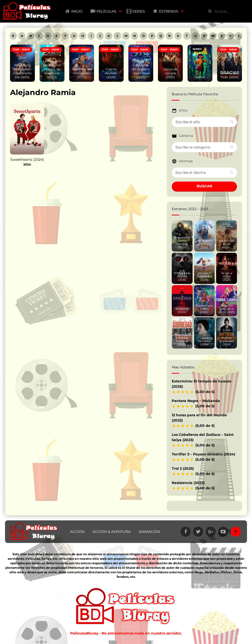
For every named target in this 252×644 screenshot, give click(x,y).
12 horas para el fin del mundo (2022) (199, 418)
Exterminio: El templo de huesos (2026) (201, 384)
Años (183, 110)
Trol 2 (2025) (183, 468)
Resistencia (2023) (188, 483)
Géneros (186, 136)
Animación (149, 532)
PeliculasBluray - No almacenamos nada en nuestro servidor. (126, 633)
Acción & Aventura (112, 532)
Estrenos (169, 11)
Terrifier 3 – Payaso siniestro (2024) (203, 454)
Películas (106, 11)
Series (139, 11)
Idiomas (186, 161)
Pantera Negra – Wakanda (196, 401)
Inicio (77, 11)
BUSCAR (204, 186)
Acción (77, 532)
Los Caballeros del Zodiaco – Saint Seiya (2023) (203, 437)
